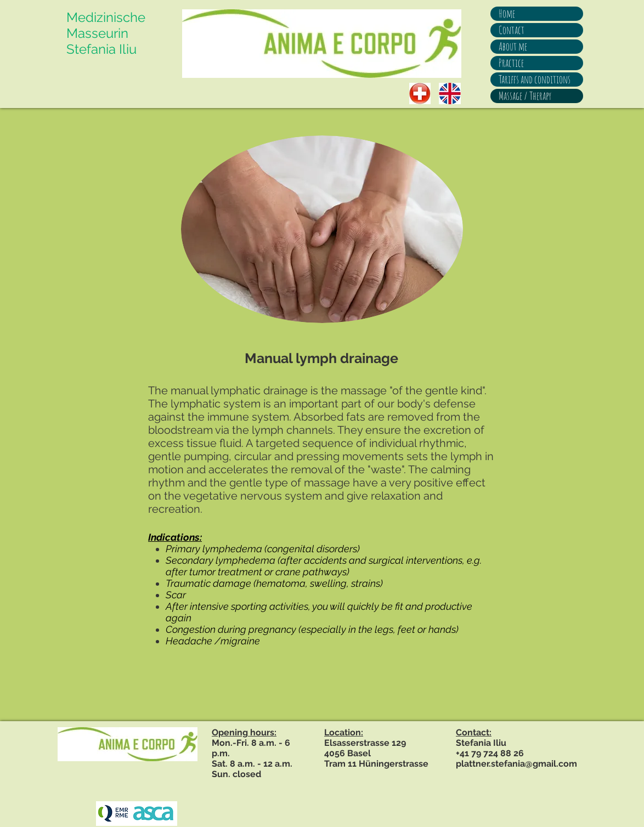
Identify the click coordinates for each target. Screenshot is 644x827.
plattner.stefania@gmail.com (516, 764)
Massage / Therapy (525, 96)
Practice (511, 63)
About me (513, 46)
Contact (512, 30)
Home (507, 13)
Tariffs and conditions (535, 79)
